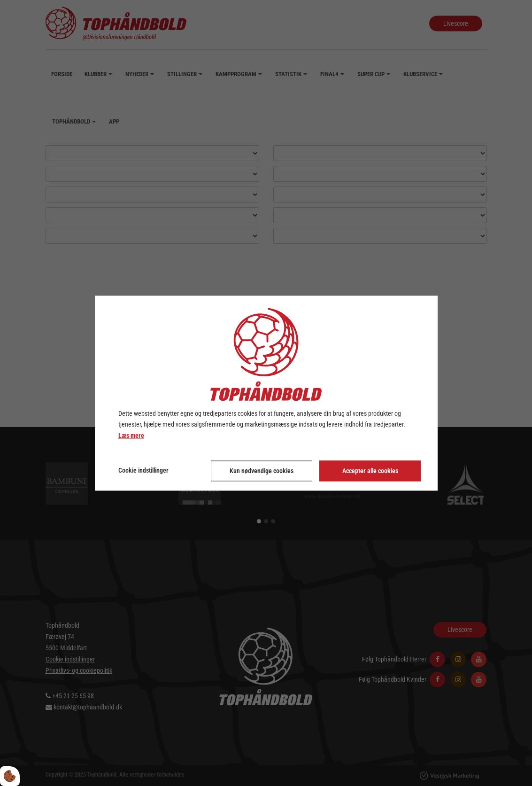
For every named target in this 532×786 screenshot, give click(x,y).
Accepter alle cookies (370, 471)
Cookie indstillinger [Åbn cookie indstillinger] (143, 470)
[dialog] (266, 393)
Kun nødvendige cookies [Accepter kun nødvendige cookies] (262, 471)
